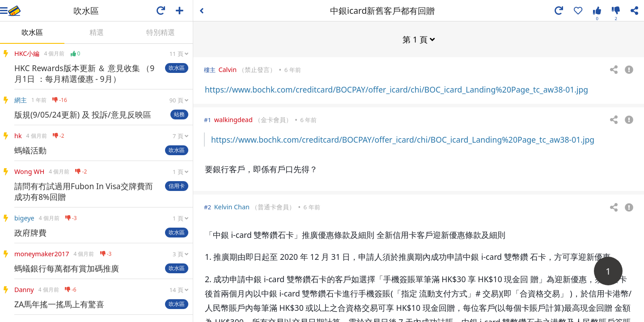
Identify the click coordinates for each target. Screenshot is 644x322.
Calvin (227, 69)
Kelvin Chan (232, 206)
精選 (97, 32)
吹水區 (32, 32)
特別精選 (161, 32)
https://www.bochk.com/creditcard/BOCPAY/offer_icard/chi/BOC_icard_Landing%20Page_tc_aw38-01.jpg (396, 89)
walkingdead (233, 119)
